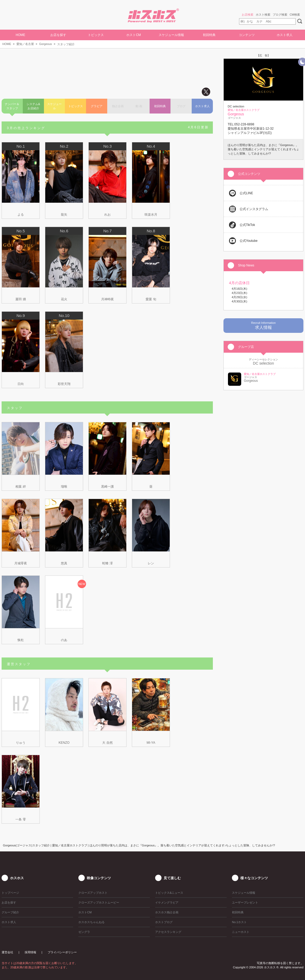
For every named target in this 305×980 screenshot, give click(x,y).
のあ (64, 640)
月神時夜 (107, 299)
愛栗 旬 (151, 299)
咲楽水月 (151, 215)
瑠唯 (64, 487)
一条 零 (21, 819)
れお (107, 215)
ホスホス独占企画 (167, 912)
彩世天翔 (64, 384)
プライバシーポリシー (62, 952)
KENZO (64, 743)
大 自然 (107, 743)
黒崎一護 (107, 487)
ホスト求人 (285, 35)
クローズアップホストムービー (99, 902)
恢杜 (21, 640)
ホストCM (134, 35)
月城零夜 (21, 563)
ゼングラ (84, 932)
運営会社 (7, 952)
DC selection (263, 363)
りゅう (21, 743)
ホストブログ (164, 922)
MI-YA (151, 743)
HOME (20, 35)
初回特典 (209, 35)
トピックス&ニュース (169, 893)
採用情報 (30, 952)
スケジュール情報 (171, 35)
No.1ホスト (239, 922)
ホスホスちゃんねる (91, 922)
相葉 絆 (21, 487)
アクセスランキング (168, 932)
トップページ (10, 893)
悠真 (64, 563)
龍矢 (64, 215)
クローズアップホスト (93, 893)
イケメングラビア (167, 902)
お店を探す (58, 35)
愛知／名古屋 (25, 44)
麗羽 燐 (21, 299)
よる (21, 215)
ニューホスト (241, 932)
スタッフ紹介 (66, 44)
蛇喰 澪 (107, 563)
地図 (267, 133)
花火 (64, 299)
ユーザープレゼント (245, 902)
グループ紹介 (10, 912)
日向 (21, 384)
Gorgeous (46, 44)
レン (151, 563)
